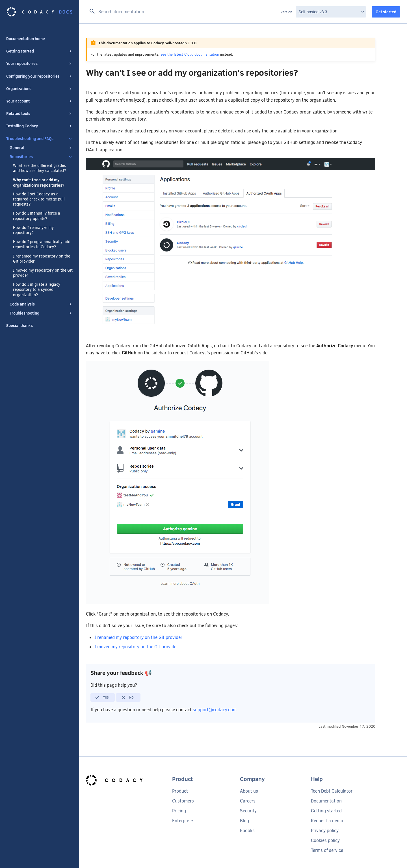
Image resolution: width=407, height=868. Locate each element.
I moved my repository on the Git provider (43, 273)
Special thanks (20, 326)
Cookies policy (325, 840)
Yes (102, 697)
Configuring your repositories (40, 76)
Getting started (40, 51)
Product (180, 791)
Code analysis (41, 304)
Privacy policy (325, 831)
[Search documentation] (183, 12)
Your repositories (40, 64)
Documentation (326, 801)
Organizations (40, 89)
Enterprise (182, 821)
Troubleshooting (41, 313)
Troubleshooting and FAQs (40, 139)
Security (248, 811)
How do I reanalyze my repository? (33, 230)
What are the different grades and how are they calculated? (39, 168)
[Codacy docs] (40, 12)
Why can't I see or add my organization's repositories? (39, 182)
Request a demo (327, 821)
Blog (244, 821)
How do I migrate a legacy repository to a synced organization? (37, 290)
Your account (40, 101)
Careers (248, 801)
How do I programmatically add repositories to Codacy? (42, 245)
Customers (183, 801)
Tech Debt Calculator (332, 791)
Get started (386, 12)
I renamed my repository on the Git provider (42, 259)
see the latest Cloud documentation (190, 54)
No (127, 697)
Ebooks (247, 831)
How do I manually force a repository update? (37, 216)
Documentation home (26, 39)
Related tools (40, 114)
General (41, 148)
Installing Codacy (40, 126)
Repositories (41, 157)
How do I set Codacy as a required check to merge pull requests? (39, 199)
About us (249, 791)
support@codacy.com (215, 710)
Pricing (179, 811)
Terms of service (327, 850)
